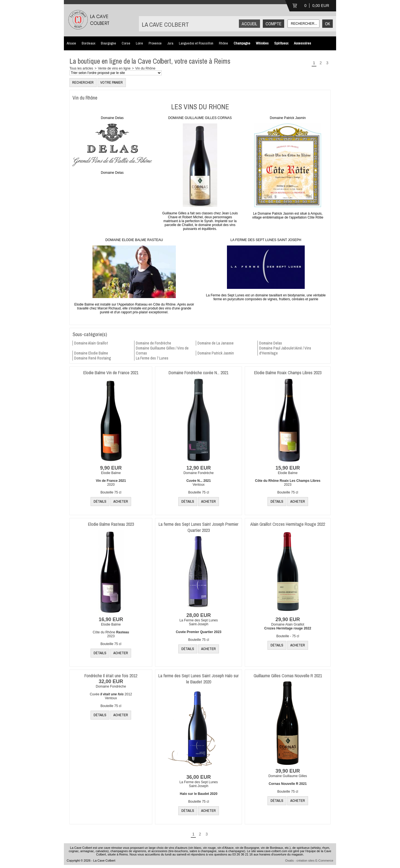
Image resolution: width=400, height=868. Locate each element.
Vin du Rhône (145, 68)
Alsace (71, 43)
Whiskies (262, 43)
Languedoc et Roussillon (196, 43)
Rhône (223, 43)
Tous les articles (81, 68)
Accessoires (302, 43)
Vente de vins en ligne (114, 68)
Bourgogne (108, 43)
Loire (139, 43)
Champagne (242, 43)
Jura (170, 43)
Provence (155, 43)
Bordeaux (88, 43)
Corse (126, 43)
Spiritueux (281, 43)
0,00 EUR (321, 6)
